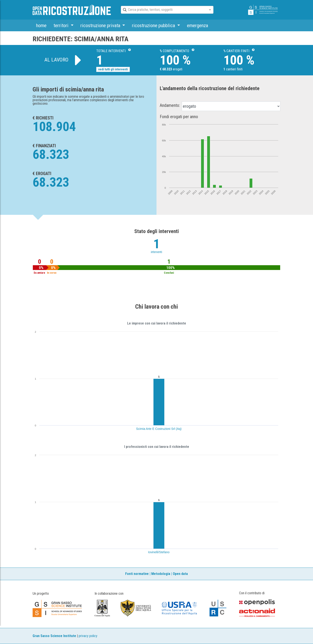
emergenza (197, 25)
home (41, 25)
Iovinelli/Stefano (159, 552)
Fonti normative (137, 574)
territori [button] (62, 25)
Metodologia (161, 574)
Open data (180, 574)
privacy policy (88, 636)
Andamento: (170, 105)
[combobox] (163, 10)
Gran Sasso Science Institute (54, 636)
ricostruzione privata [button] (101, 25)
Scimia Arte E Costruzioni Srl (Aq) (159, 429)
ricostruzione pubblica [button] (154, 25)
